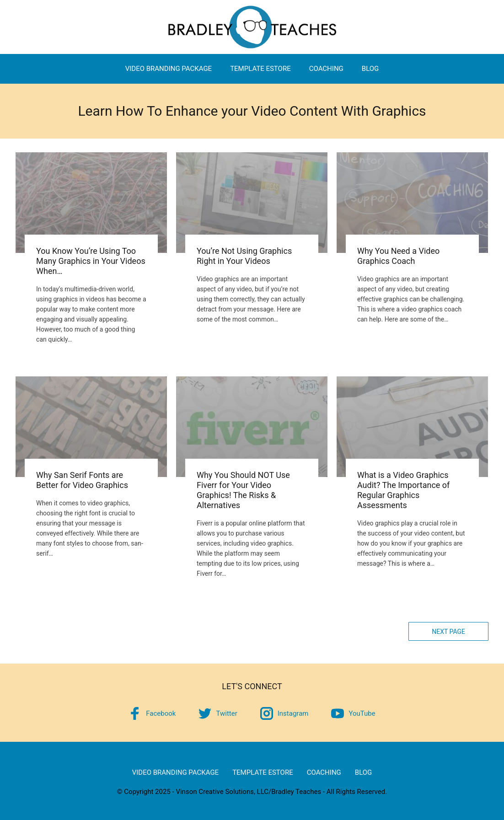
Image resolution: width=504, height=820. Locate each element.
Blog (370, 69)
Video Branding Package (169, 69)
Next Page (448, 632)
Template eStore (260, 69)
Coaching (326, 69)
